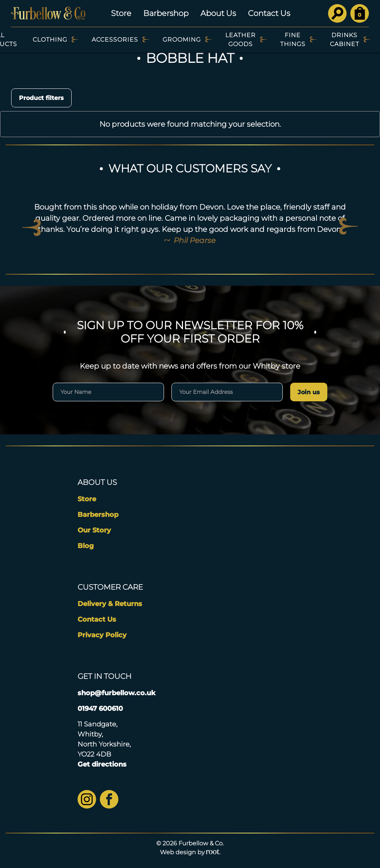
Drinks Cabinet (345, 40)
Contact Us (269, 13)
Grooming (182, 40)
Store (121, 13)
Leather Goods (240, 40)
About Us (218, 13)
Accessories (115, 40)
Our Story (94, 530)
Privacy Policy (102, 635)
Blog (86, 546)
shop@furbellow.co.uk (117, 693)
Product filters (41, 98)
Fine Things (293, 40)
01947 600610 (100, 709)
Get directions (102, 764)
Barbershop (166, 13)
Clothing (50, 40)
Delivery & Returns (110, 604)
